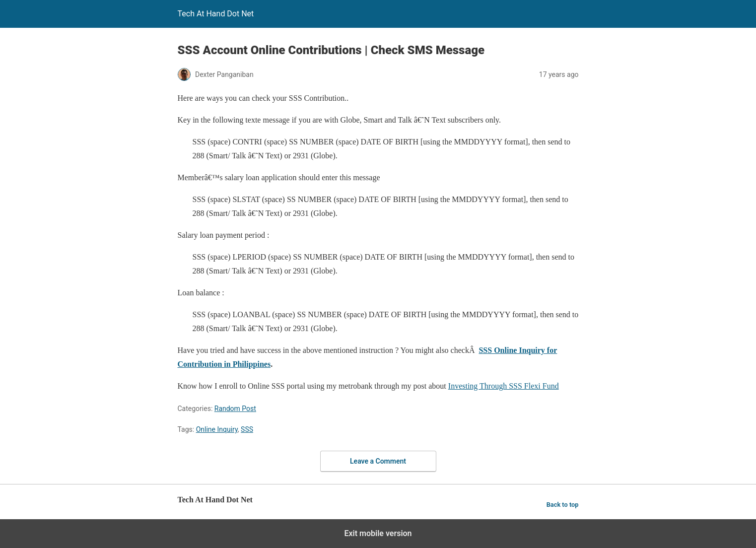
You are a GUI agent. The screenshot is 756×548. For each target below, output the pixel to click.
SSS (247, 429)
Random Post (235, 409)
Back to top (563, 505)
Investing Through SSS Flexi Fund (504, 386)
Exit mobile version (378, 533)
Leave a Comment (378, 461)
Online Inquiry (217, 429)
